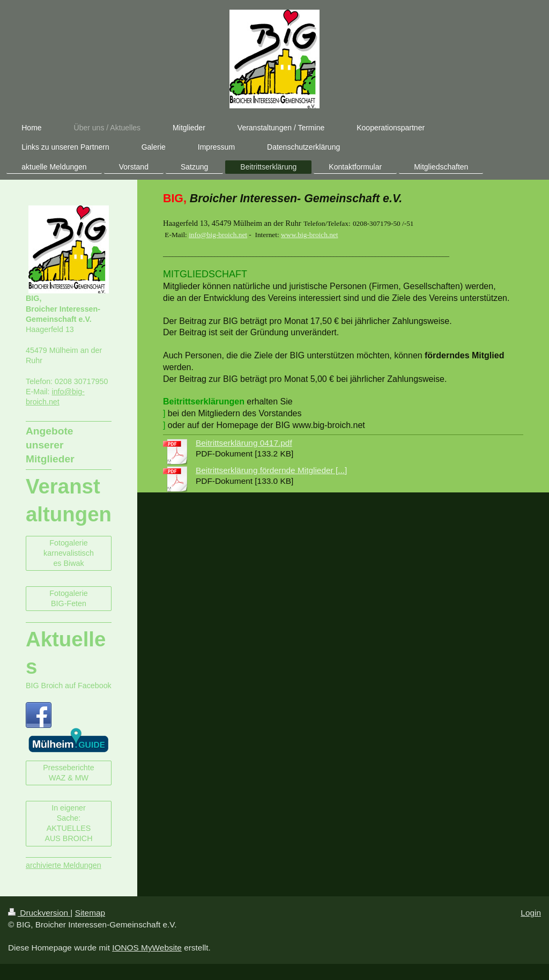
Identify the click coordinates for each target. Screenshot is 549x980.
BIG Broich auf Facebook (69, 686)
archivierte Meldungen (64, 865)
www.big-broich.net (309, 235)
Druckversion (39, 913)
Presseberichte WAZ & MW (68, 773)
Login (531, 913)
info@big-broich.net (218, 235)
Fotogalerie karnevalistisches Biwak (69, 553)
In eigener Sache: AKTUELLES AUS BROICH (69, 823)
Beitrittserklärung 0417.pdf (244, 443)
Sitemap (90, 913)
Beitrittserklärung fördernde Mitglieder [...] (271, 470)
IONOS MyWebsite (147, 948)
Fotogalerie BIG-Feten (69, 598)
